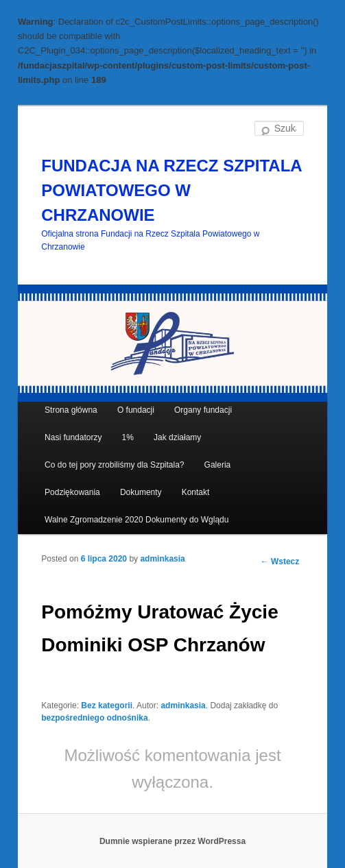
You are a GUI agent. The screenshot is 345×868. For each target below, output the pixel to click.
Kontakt (196, 492)
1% (128, 437)
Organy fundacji (203, 410)
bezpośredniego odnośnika (94, 718)
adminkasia (162, 559)
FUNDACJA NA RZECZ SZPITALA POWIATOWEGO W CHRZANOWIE (171, 190)
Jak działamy (177, 437)
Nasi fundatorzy (73, 437)
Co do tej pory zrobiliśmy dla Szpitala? (114, 465)
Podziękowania (72, 492)
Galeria (218, 465)
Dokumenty (141, 492)
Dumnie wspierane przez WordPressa (172, 841)
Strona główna (71, 410)
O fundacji (136, 410)
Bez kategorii (107, 706)
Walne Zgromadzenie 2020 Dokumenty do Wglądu (136, 520)
